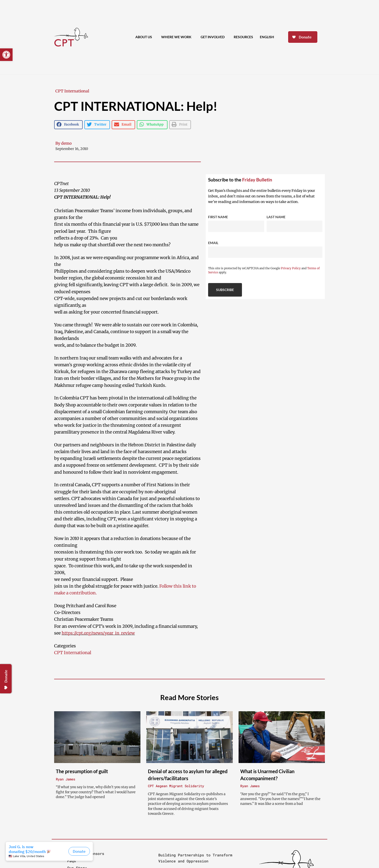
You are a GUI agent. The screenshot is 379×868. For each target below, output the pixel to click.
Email (213, 243)
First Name (218, 217)
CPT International (72, 91)
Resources (243, 37)
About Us (145, 37)
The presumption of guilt (82, 771)
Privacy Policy (291, 268)
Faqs (72, 861)
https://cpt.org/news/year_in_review (98, 633)
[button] (6, 55)
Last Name (276, 217)
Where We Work (178, 37)
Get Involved (214, 37)
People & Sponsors (86, 853)
